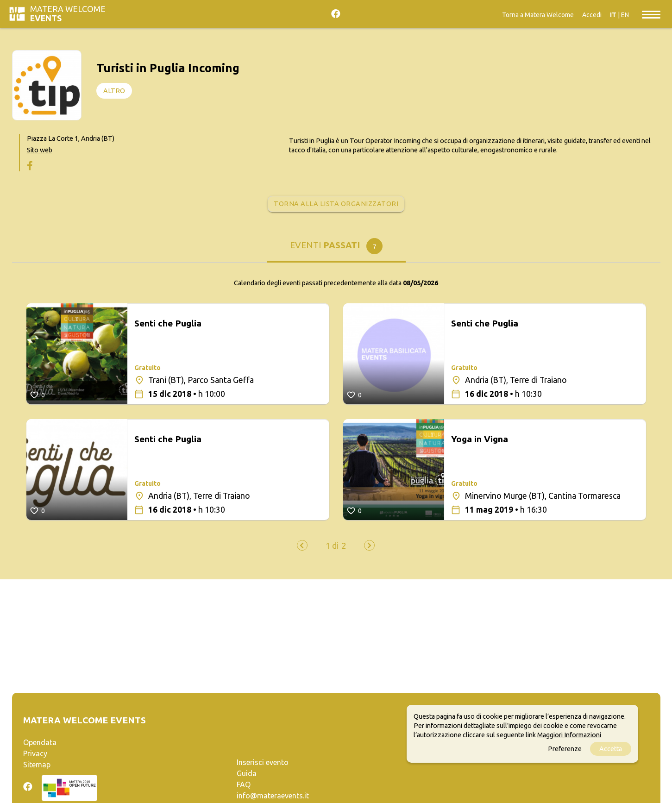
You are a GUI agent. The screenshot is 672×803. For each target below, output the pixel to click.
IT (613, 15)
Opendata (40, 742)
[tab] (336, 248)
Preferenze (565, 749)
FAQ (244, 784)
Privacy (35, 753)
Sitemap (37, 765)
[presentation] (302, 545)
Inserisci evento (263, 762)
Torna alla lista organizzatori (336, 204)
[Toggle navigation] (651, 14)
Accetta (611, 749)
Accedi (592, 15)
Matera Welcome (68, 14)
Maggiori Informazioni (569, 735)
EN (625, 15)
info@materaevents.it (273, 796)
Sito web (40, 150)
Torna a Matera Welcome (538, 15)
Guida (247, 773)
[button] (332, 546)
